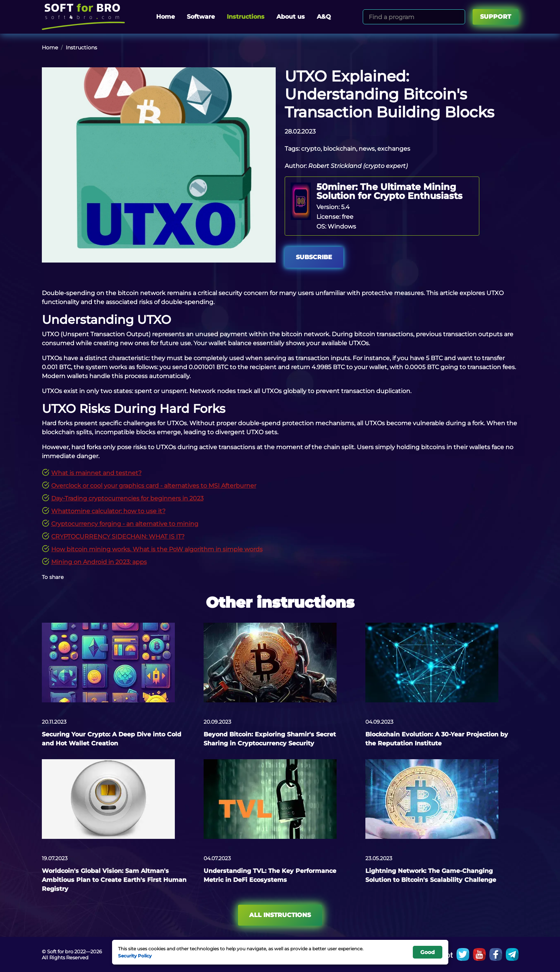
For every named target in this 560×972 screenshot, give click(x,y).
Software (201, 17)
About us (291, 17)
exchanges (394, 149)
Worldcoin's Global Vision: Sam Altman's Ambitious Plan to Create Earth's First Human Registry (114, 880)
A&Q (324, 17)
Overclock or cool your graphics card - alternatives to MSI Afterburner (154, 486)
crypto (311, 149)
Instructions (246, 17)
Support (496, 17)
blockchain (340, 149)
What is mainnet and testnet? (96, 473)
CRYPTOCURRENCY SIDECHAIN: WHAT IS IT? (118, 536)
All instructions (280, 915)
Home (165, 17)
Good (428, 952)
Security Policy (135, 956)
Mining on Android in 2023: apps (99, 562)
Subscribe (314, 257)
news (367, 149)
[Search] (458, 17)
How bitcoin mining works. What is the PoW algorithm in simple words (157, 549)
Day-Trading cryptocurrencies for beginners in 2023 (127, 498)
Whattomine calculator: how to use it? (108, 511)
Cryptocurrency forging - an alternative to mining (125, 524)
